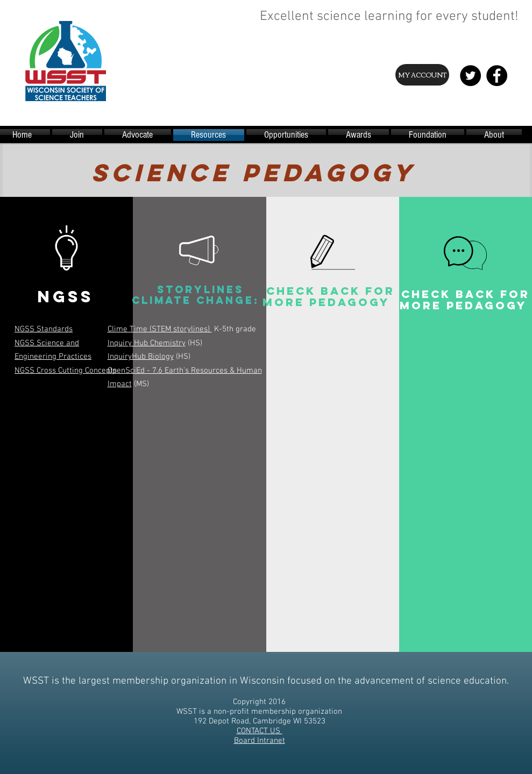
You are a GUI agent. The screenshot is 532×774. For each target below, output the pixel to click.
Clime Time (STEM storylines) (160, 329)
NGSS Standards (44, 329)
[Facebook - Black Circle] (497, 76)
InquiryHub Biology (141, 357)
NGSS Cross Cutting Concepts (66, 371)
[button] (66, 401)
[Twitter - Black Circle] (470, 76)
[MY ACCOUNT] (422, 75)
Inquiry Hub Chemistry (147, 343)
